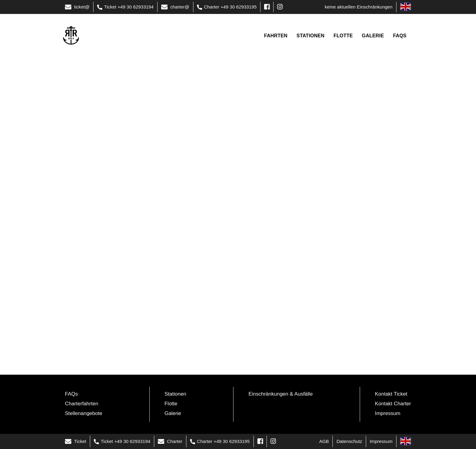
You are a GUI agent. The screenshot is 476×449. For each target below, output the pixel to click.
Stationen (175, 394)
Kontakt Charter (393, 404)
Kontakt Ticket (391, 394)
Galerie (173, 413)
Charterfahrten (82, 404)
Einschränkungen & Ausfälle (280, 394)
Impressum (388, 413)
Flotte (171, 404)
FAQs (71, 394)
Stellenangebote (84, 413)
